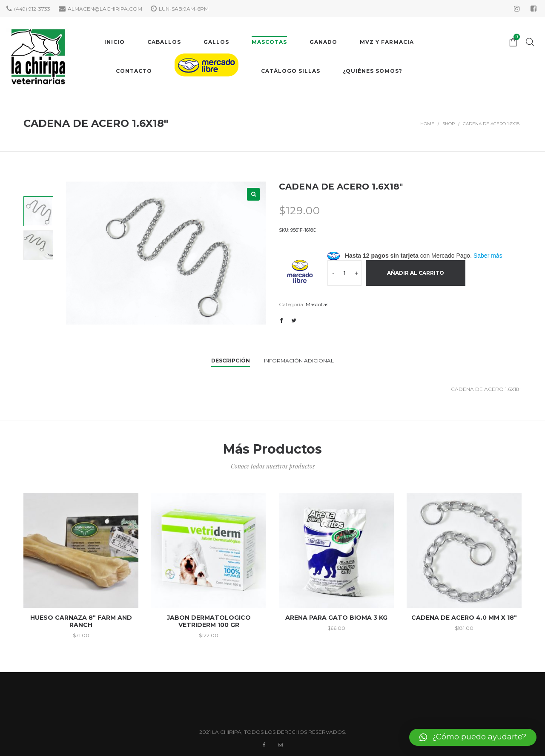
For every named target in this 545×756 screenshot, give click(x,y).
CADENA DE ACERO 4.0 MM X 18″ (464, 618)
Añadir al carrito (416, 273)
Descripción (231, 361)
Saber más (488, 256)
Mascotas (317, 304)
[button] (473, 737)
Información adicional (299, 361)
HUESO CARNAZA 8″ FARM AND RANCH (81, 621)
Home (427, 124)
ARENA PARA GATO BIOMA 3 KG (336, 618)
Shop (449, 124)
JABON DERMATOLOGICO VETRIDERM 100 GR (209, 621)
